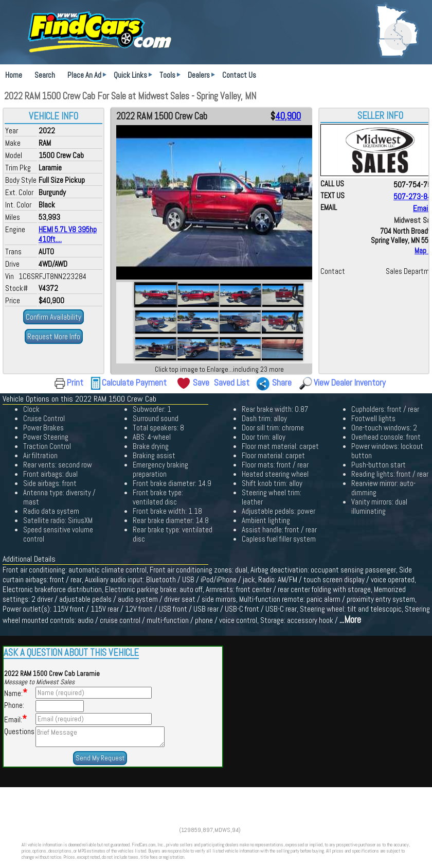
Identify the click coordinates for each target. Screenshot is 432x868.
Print (75, 383)
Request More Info (54, 336)
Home (14, 75)
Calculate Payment (134, 383)
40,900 (288, 116)
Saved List (232, 383)
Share (282, 383)
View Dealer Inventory (350, 383)
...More (350, 620)
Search (45, 75)
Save (201, 383)
